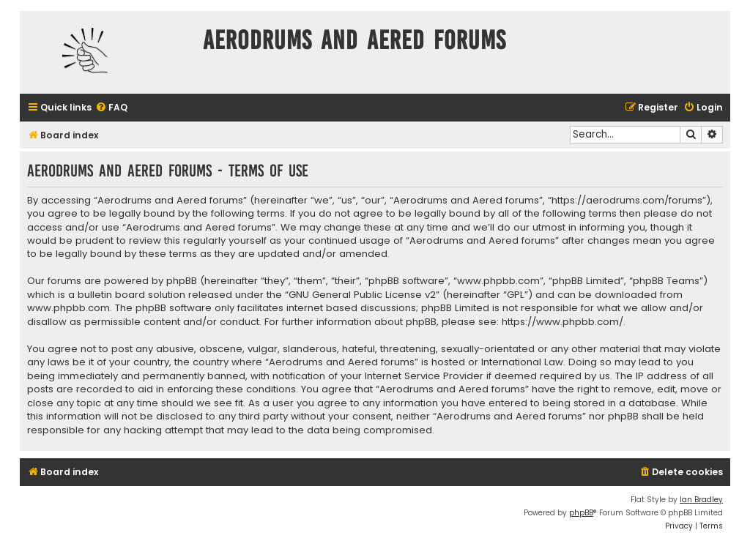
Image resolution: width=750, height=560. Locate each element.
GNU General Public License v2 (362, 295)
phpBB (581, 513)
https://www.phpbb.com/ (562, 322)
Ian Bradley (701, 500)
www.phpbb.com (68, 308)
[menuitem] (111, 108)
